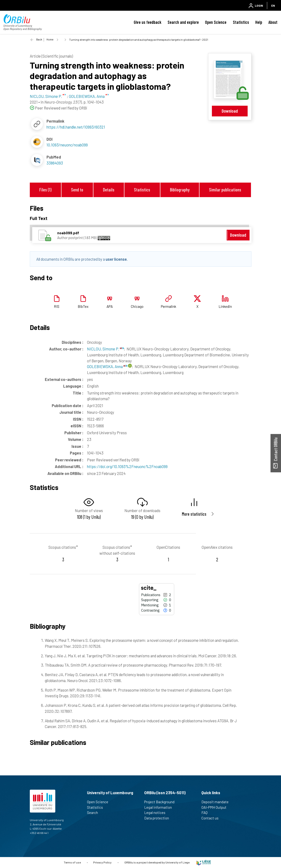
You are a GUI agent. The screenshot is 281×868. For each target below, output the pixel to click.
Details (109, 190)
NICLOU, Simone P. (105, 349)
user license (116, 259)
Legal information (160, 807)
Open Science (216, 22)
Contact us (212, 818)
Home (50, 39)
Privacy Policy (102, 862)
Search (95, 813)
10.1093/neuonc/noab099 (67, 145)
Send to (77, 190)
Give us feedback (148, 22)
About (273, 22)
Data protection (159, 818)
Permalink (169, 306)
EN (273, 5)
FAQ (207, 813)
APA (110, 306)
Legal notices (157, 813)
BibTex (83, 306)
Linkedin (225, 306)
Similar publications (225, 190)
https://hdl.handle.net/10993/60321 (76, 127)
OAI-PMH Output (216, 807)
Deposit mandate (217, 802)
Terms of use (72, 862)
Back (39, 39)
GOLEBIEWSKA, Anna (107, 366)
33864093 (55, 163)
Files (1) (45, 190)
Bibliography (180, 190)
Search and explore (183, 22)
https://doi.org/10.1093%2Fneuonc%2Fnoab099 (127, 466)
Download (230, 111)
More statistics (194, 514)
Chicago (137, 306)
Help (259, 22)
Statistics (241, 22)
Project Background (161, 802)
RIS (57, 306)
